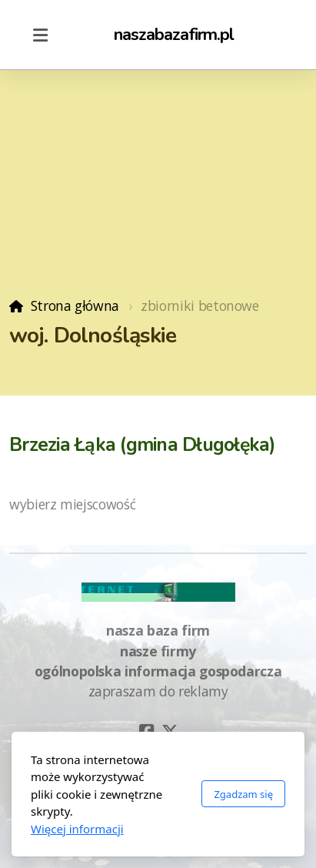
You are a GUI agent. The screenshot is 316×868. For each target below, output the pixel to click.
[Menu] (40, 35)
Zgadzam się (243, 794)
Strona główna (75, 305)
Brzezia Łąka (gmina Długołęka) (143, 445)
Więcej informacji (77, 829)
